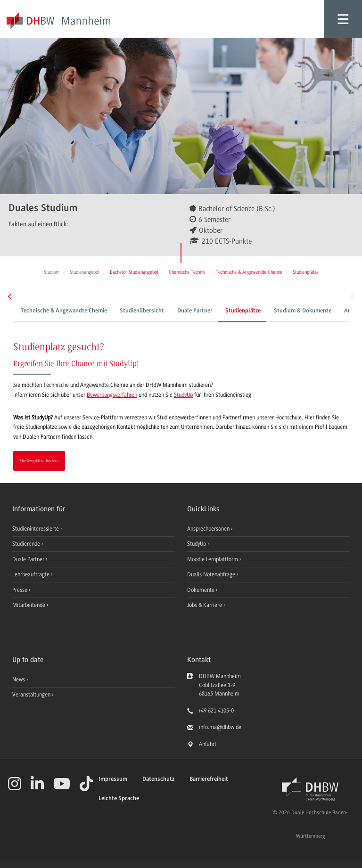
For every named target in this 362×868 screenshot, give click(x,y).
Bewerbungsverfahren (112, 395)
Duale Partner (195, 311)
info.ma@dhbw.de (220, 727)
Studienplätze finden (38, 461)
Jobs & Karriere (205, 605)
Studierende (27, 544)
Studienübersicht (142, 311)
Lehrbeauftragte (32, 574)
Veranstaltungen (31, 695)
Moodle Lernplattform (213, 559)
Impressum (113, 779)
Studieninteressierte (36, 529)
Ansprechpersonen (209, 529)
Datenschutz (158, 779)
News (19, 680)
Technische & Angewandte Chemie (64, 311)
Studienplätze (243, 311)
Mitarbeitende (29, 605)
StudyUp (183, 395)
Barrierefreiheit (209, 779)
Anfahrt (208, 744)
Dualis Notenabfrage (212, 574)
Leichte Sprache (119, 798)
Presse (21, 590)
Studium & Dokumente (303, 311)
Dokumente (202, 590)
